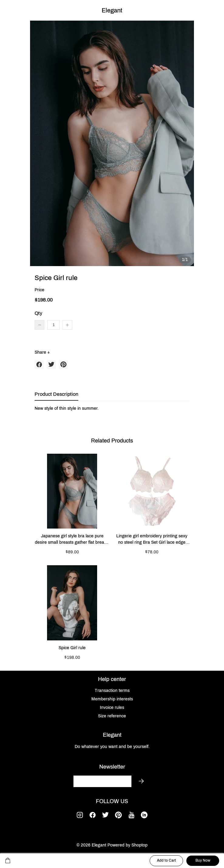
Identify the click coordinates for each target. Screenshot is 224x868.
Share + (42, 352)
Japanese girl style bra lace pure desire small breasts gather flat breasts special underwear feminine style (72, 540)
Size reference (112, 716)
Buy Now (203, 860)
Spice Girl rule (72, 648)
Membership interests (112, 699)
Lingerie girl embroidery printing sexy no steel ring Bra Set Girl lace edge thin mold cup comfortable (152, 540)
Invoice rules (112, 708)
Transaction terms (112, 691)
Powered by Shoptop (127, 845)
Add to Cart (166, 860)
